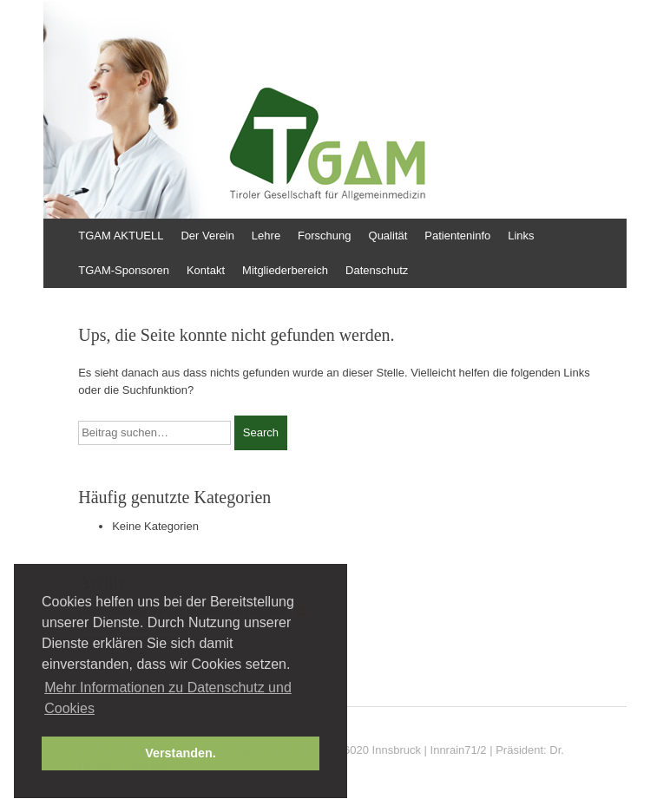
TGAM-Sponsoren (124, 270)
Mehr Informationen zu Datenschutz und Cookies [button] (168, 698)
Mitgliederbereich (285, 270)
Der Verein (207, 236)
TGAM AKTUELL (121, 236)
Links (521, 236)
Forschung (324, 236)
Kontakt (206, 270)
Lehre (266, 236)
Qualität (388, 236)
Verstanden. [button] (181, 753)
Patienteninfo (457, 236)
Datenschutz (377, 270)
